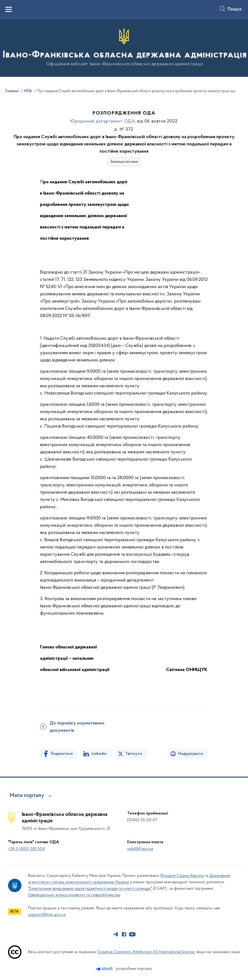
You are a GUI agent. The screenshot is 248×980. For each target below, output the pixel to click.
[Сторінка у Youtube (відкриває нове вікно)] (132, 934)
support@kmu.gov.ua (47, 915)
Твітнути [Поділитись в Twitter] (134, 754)
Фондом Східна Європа (182, 876)
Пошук (235, 9)
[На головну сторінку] (124, 47)
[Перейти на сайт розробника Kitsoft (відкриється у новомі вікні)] (105, 969)
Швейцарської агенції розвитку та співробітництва (74, 895)
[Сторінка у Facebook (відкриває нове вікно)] (124, 934)
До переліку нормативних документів (77, 727)
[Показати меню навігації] (9, 9)
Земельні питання (124, 162)
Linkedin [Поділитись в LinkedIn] (99, 754)
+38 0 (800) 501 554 (26, 849)
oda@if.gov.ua (140, 849)
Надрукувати (190, 754)
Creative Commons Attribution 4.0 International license (146, 952)
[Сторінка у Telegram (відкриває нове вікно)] (116, 934)
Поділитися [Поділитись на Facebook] (62, 754)
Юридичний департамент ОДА (103, 121)
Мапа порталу (27, 796)
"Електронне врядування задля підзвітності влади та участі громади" (90, 889)
